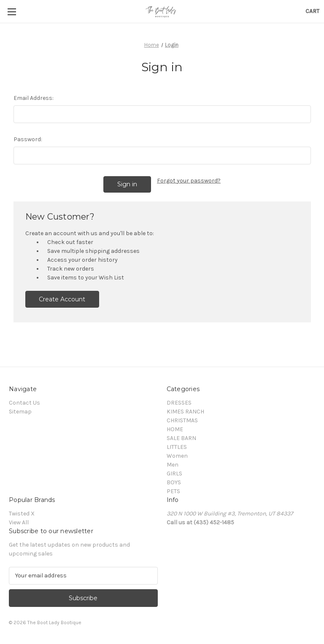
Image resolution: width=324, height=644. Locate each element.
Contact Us (24, 403)
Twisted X (22, 514)
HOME (175, 429)
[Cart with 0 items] (312, 11)
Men (173, 465)
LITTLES (177, 447)
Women (177, 456)
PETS (173, 491)
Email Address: (34, 98)
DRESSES (179, 403)
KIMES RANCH (185, 412)
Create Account (62, 299)
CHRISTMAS (182, 420)
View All (19, 522)
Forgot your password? (189, 181)
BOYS (174, 482)
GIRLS (174, 474)
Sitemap (20, 412)
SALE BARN (181, 438)
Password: (28, 139)
